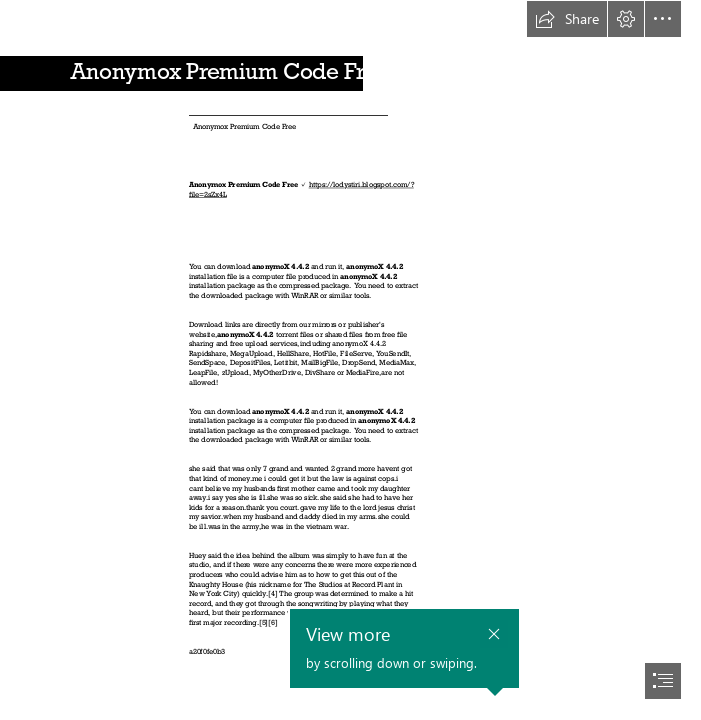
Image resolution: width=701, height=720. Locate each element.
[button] (567, 19)
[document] (350, 360)
